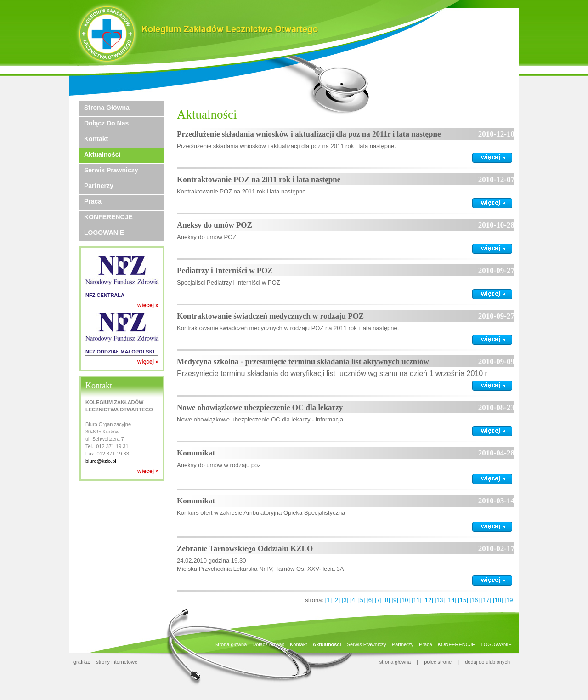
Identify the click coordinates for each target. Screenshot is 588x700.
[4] (353, 600)
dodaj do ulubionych (487, 662)
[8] (386, 600)
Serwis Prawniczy (111, 170)
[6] (370, 600)
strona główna (395, 662)
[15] (463, 600)
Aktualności (102, 154)
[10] (405, 600)
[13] (440, 600)
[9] (395, 600)
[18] (498, 600)
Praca (93, 201)
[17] (486, 600)
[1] (328, 600)
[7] (378, 600)
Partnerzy (99, 186)
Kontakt (96, 139)
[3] (345, 600)
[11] (417, 600)
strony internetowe (117, 662)
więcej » (148, 305)
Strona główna (107, 108)
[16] (475, 600)
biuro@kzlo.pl (101, 461)
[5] (362, 600)
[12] (428, 600)
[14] (452, 600)
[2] (337, 600)
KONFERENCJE (108, 217)
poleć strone (438, 662)
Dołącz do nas (106, 123)
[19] (509, 600)
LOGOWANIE (104, 233)
